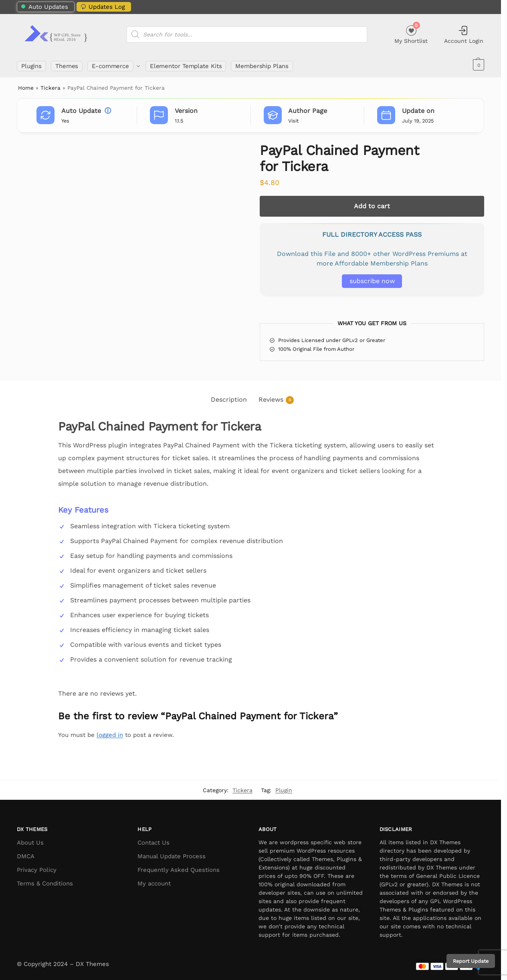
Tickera (50, 85)
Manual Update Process (172, 854)
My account (154, 881)
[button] (478, 65)
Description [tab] (229, 397)
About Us (30, 840)
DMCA (26, 854)
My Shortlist (411, 33)
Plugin (284, 787)
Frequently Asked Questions (179, 867)
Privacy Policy (37, 867)
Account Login (464, 34)
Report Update (471, 961)
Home (26, 85)
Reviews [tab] (276, 397)
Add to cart (372, 203)
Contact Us (154, 840)
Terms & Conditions (45, 881)
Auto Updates (45, 7)
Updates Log (102, 6)
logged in (110, 732)
